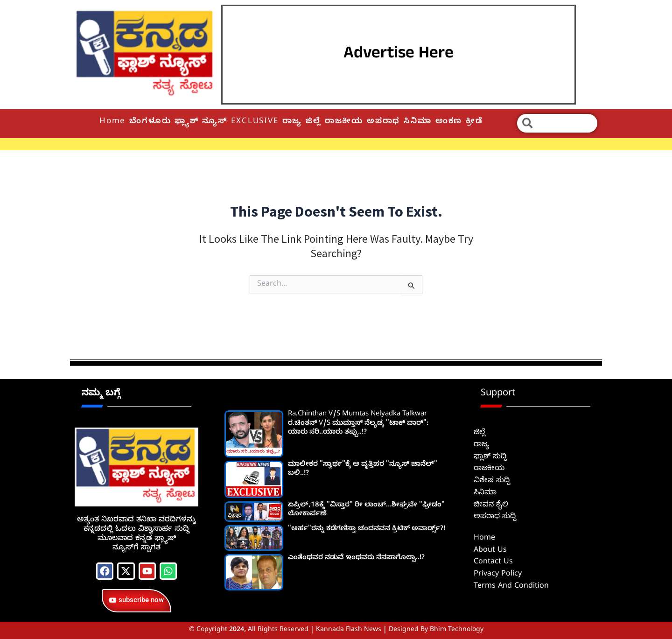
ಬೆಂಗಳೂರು (150, 122)
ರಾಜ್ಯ (292, 122)
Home (112, 122)
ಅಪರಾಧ (383, 122)
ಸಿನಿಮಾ (417, 122)
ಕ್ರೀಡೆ (474, 122)
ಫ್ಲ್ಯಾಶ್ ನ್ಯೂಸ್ (201, 122)
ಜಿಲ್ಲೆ (313, 122)
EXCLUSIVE (255, 122)
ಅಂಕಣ (449, 122)
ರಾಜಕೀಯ (344, 122)
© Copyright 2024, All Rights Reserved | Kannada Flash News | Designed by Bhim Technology (336, 630)
